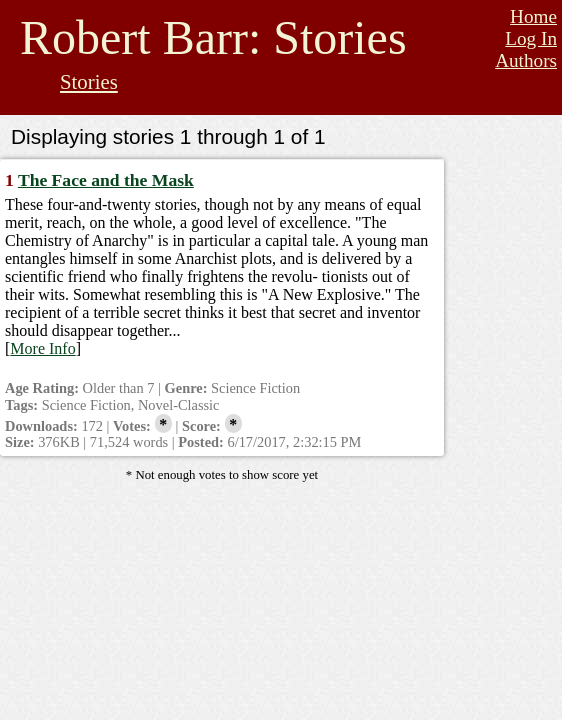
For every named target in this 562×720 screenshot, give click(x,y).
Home (533, 16)
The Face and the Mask (106, 180)
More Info (42, 348)
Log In (531, 38)
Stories (89, 81)
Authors (526, 60)
